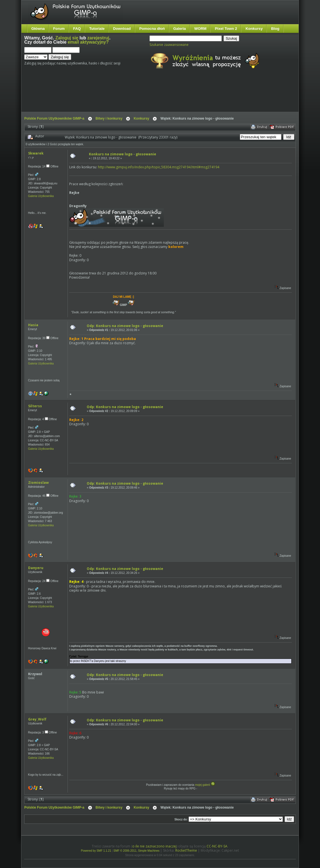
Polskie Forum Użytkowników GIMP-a (54, 118)
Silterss (35, 406)
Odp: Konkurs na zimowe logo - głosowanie (125, 326)
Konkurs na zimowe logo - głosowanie (123, 154)
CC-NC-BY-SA (217, 846)
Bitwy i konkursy (109, 118)
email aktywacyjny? (88, 42)
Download (122, 29)
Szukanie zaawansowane (169, 45)
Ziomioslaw (38, 483)
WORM (200, 29)
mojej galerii (202, 785)
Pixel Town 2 (226, 29)
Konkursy (254, 29)
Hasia (33, 325)
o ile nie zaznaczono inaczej (154, 846)
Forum (59, 29)
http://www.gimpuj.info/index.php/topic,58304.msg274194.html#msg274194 (159, 167)
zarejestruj (98, 38)
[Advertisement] (130, 95)
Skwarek (36, 153)
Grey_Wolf (37, 719)
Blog (275, 29)
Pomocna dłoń (152, 29)
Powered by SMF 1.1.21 (96, 851)
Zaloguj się (67, 38)
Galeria (180, 29)
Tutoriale (97, 29)
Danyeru (36, 568)
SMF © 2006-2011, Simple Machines (136, 851)
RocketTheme (186, 850)
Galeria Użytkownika (41, 196)
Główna (38, 29)
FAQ (77, 29)
